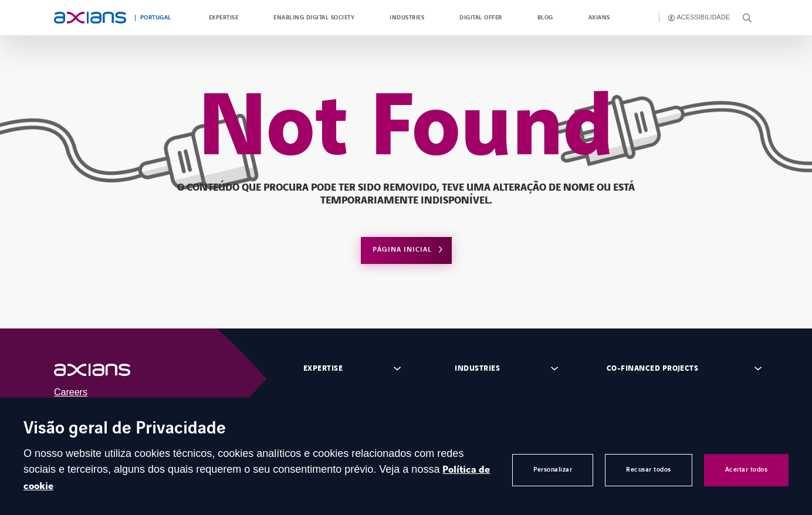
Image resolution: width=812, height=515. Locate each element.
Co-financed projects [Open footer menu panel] (653, 368)
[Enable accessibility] (699, 18)
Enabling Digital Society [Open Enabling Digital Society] (314, 18)
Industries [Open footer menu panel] (477, 368)
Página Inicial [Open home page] (402, 250)
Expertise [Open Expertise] (224, 18)
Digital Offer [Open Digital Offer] (481, 18)
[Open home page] (90, 18)
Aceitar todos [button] (747, 470)
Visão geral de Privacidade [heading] (125, 429)
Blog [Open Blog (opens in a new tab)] (545, 18)
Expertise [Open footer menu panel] (323, 368)
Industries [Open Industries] (407, 18)
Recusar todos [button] (649, 470)
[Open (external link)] (104, 370)
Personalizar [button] (553, 470)
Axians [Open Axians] (599, 18)
